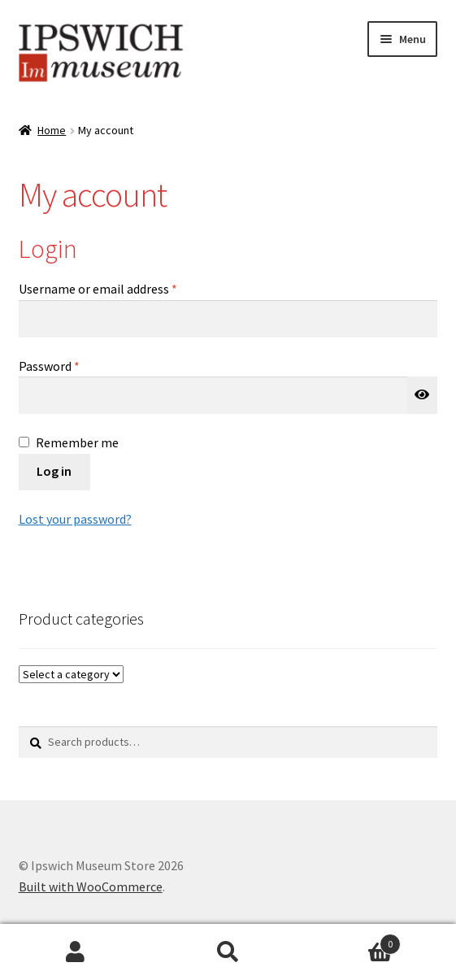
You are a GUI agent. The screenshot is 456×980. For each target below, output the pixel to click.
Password (73, 365)
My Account (76, 952)
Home (52, 130)
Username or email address (122, 288)
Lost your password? (75, 519)
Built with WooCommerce (91, 886)
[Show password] (423, 395)
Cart (352, 941)
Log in (54, 471)
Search (228, 952)
